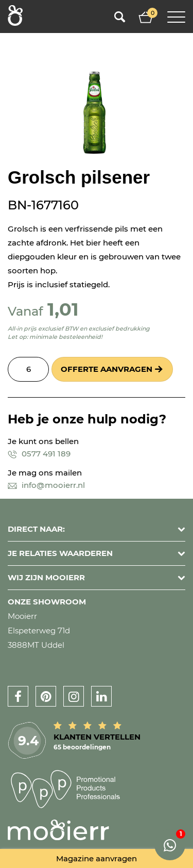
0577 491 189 (39, 454)
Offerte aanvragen (107, 369)
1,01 (63, 309)
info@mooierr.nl (46, 485)
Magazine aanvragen (97, 858)
